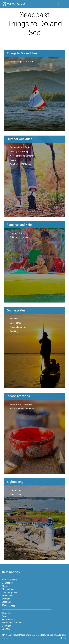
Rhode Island (8, 596)
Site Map (6, 629)
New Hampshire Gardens (22, 156)
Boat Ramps (16, 323)
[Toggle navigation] (62, 4)
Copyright (6, 626)
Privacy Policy (9, 619)
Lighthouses (16, 490)
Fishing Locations (18, 327)
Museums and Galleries (21, 404)
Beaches (14, 319)
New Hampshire (9, 592)
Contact (6, 616)
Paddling (14, 331)
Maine (5, 586)
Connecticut (8, 583)
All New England (10, 580)
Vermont (6, 599)
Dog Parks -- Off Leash (20, 164)
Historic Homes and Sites (22, 409)
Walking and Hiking (19, 152)
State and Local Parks (20, 147)
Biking (13, 160)
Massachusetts (9, 589)
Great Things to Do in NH (22, 62)
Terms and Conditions (12, 623)
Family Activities (18, 233)
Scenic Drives (16, 494)
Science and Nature (19, 237)
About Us (6, 613)
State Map (7, 602)
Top (64, 638)
